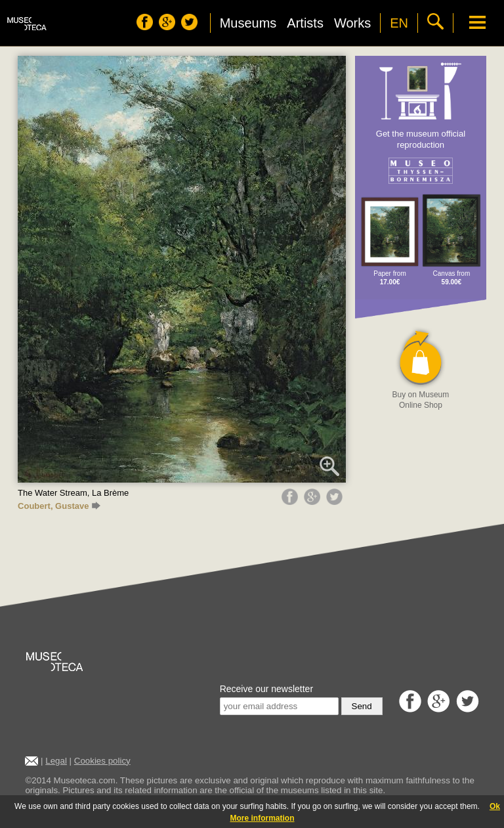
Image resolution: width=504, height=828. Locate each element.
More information (262, 818)
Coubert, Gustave (59, 506)
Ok (495, 806)
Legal (56, 761)
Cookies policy (102, 761)
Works (352, 23)
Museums (248, 23)
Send (362, 706)
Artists (305, 23)
